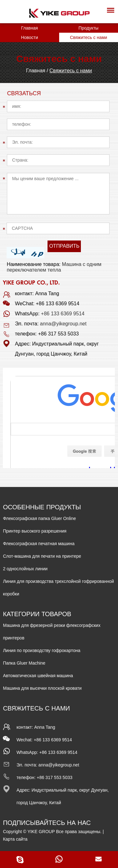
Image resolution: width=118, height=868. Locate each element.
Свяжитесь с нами (88, 37)
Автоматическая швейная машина (38, 676)
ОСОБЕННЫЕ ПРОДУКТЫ (42, 507)
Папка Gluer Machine (24, 663)
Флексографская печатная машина (39, 544)
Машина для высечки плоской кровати (42, 688)
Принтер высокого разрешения (35, 531)
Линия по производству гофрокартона (42, 650)
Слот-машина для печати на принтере (42, 556)
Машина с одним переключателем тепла (54, 267)
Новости (30, 37)
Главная (29, 28)
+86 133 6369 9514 (63, 314)
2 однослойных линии (25, 569)
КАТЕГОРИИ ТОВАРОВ (37, 614)
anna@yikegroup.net (63, 324)
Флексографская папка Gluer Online (39, 518)
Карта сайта (15, 839)
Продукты (89, 28)
